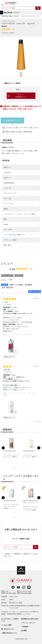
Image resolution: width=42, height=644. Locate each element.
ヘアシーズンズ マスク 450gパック (20, 334)
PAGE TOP (21, 571)
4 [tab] (25, 469)
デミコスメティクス (8, 21)
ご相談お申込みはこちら (9, 633)
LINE (29, 587)
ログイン (17, 12)
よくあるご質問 (6, 625)
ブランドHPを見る (10, 235)
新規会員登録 (8, 13)
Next (39, 448)
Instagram (24, 587)
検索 (36, 547)
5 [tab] (28, 469)
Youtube (18, 587)
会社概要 (24, 631)
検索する (38, 8)
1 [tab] (14, 469)
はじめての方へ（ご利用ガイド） (10, 620)
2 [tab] (18, 469)
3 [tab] (21, 469)
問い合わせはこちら (8, 629)
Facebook (13, 587)
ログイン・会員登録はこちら (21, 96)
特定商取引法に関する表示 (30, 619)
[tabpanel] (21, 55)
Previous (3, 448)
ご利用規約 (25, 627)
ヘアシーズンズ (9, 204)
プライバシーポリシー (28, 623)
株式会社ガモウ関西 (16, 603)
